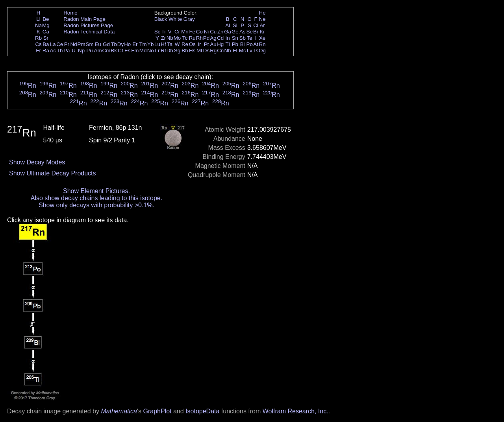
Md (143, 51)
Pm (82, 44)
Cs (38, 44)
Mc (243, 51)
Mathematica (119, 411)
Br (256, 32)
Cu (213, 32)
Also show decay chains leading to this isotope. (96, 198)
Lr (157, 51)
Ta (170, 44)
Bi (243, 44)
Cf (120, 51)
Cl (256, 25)
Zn (220, 32)
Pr (67, 44)
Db (170, 51)
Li (38, 19)
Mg (46, 25)
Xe (262, 38)
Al (228, 25)
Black (161, 19)
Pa (67, 51)
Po (250, 44)
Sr (46, 38)
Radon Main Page (84, 19)
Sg (177, 51)
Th (60, 51)
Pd (206, 38)
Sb (243, 38)
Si (235, 25)
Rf (163, 51)
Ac (53, 51)
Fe (192, 32)
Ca (46, 32)
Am (98, 51)
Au (213, 44)
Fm (135, 51)
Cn (220, 51)
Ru (192, 38)
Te (250, 38)
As (243, 32)
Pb (235, 44)
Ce (60, 44)
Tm (143, 44)
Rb (38, 38)
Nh (228, 51)
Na (38, 25)
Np (81, 51)
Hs (192, 51)
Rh (199, 38)
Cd (220, 38)
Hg (220, 44)
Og (262, 51)
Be (46, 19)
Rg (213, 51)
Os (192, 44)
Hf (163, 44)
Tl (228, 44)
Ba (46, 44)
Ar (262, 25)
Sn (235, 38)
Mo (177, 38)
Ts (256, 51)
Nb (170, 38)
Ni (207, 32)
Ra (46, 51)
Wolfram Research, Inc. (296, 411)
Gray (189, 19)
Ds (206, 51)
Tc (185, 38)
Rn (262, 44)
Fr (38, 51)
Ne (262, 19)
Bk (114, 51)
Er (135, 44)
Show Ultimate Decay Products (53, 173)
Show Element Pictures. (96, 191)
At (256, 44)
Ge (235, 32)
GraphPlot (157, 411)
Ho (127, 44)
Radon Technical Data (89, 32)
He (262, 13)
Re (185, 44)
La (53, 44)
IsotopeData (202, 411)
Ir (199, 44)
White (175, 19)
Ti (164, 32)
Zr (164, 38)
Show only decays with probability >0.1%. (96, 205)
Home (70, 13)
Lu (157, 44)
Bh (185, 51)
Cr (177, 32)
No (151, 51)
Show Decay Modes (37, 162)
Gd (106, 44)
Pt (207, 44)
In (228, 38)
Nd (74, 44)
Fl (235, 51)
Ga (228, 32)
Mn (185, 32)
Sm (90, 44)
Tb (114, 44)
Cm (107, 51)
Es (128, 51)
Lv (250, 51)
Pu (89, 51)
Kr (262, 32)
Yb (150, 44)
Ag (213, 38)
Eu (98, 44)
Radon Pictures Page (88, 25)
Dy (120, 44)
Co (199, 32)
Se (250, 32)
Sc (157, 32)
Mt (199, 51)
